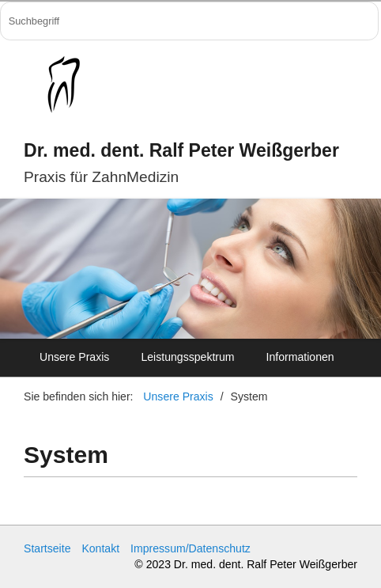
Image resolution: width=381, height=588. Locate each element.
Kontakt (100, 548)
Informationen (300, 357)
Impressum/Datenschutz (190, 548)
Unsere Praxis (74, 357)
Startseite (47, 548)
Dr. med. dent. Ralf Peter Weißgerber (181, 150)
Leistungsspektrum (187, 357)
